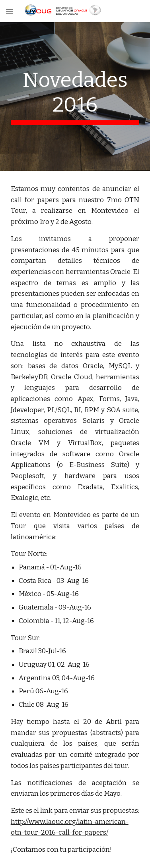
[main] (75, 97)
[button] (10, 11)
